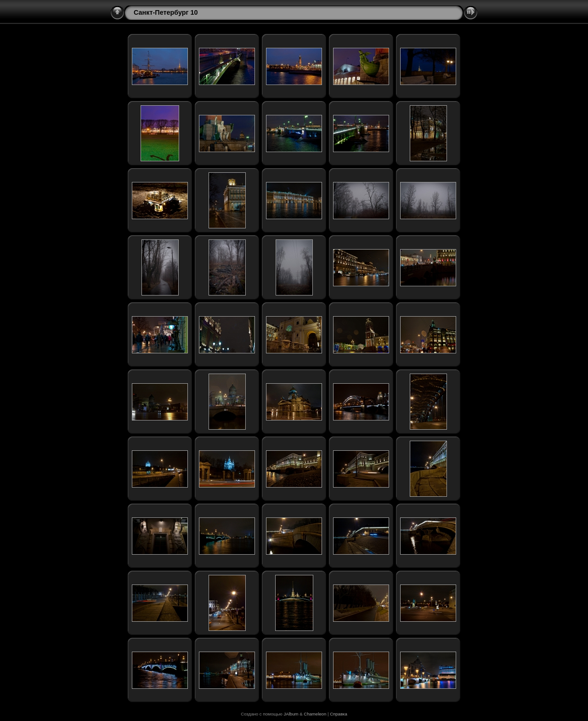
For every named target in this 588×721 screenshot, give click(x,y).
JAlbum (291, 714)
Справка (339, 714)
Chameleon (315, 714)
